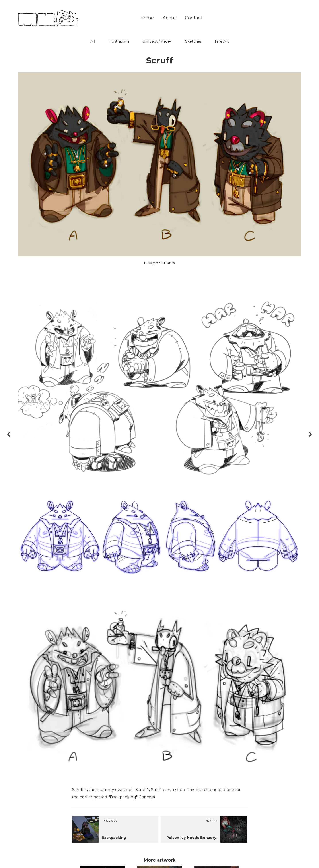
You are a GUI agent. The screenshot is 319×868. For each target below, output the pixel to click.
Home (147, 18)
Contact (194, 18)
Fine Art (222, 41)
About (169, 18)
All (93, 41)
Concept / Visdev (157, 41)
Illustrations (119, 41)
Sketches (193, 41)
